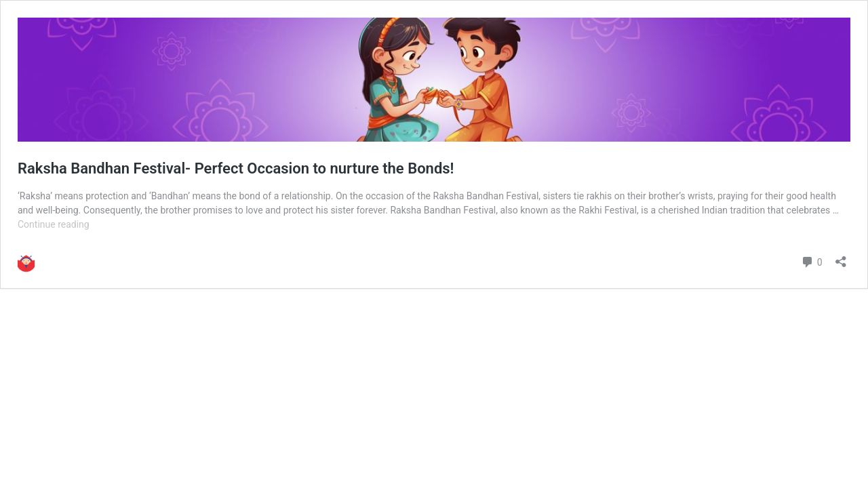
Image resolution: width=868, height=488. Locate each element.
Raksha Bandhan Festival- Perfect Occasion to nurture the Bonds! (236, 168)
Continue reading (54, 224)
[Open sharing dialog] (841, 257)
